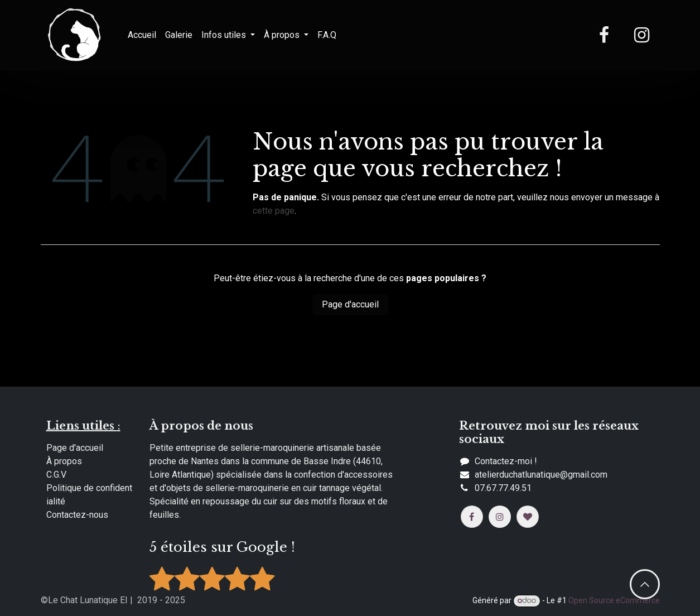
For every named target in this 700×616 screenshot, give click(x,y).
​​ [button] (645, 584)
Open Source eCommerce (614, 600)
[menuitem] (142, 35)
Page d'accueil (350, 304)
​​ (541, 475)
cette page (274, 211)
